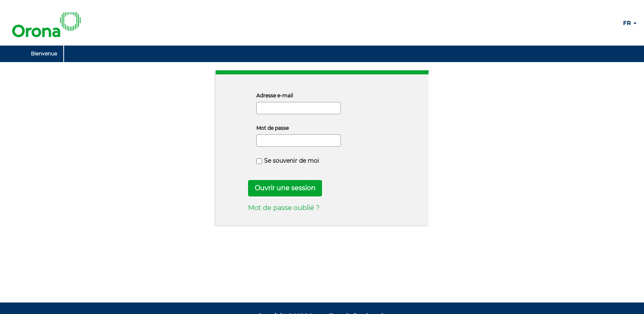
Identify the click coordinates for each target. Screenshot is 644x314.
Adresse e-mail (275, 96)
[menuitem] (44, 54)
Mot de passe (273, 128)
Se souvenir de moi (288, 161)
